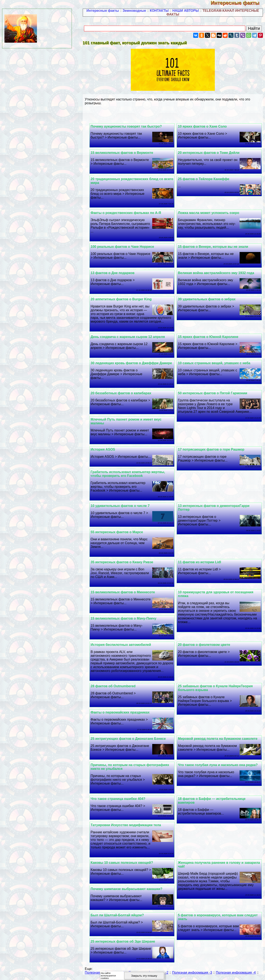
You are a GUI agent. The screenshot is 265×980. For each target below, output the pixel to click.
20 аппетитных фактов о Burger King (123, 299)
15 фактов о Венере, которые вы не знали (214, 247)
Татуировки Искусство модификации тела (127, 825)
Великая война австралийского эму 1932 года (217, 273)
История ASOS (104, 449)
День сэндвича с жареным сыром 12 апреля (129, 337)
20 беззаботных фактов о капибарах (123, 393)
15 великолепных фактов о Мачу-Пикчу (125, 618)
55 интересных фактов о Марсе (118, 532)
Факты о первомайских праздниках (122, 712)
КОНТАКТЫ (159, 11)
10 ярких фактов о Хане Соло (203, 126)
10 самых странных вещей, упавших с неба (215, 363)
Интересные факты (238, 3)
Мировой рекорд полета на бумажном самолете (218, 739)
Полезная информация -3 (192, 973)
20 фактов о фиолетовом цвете (205, 645)
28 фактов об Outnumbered (115, 686)
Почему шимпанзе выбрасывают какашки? (128, 889)
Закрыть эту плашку (144, 976)
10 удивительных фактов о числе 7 (122, 506)
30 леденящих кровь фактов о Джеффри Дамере (133, 363)
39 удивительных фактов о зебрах (208, 299)
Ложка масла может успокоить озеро (209, 213)
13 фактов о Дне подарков (114, 273)
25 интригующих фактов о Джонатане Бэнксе (130, 739)
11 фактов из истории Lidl (200, 562)
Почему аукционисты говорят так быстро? (128, 126)
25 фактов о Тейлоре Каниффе (204, 179)
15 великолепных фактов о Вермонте (123, 153)
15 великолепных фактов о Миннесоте (124, 592)
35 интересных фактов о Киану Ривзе (123, 562)
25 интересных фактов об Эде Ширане (124, 941)
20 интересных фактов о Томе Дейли (209, 153)
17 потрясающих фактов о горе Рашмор (212, 449)
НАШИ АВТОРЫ (186, 11)
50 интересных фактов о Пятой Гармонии (213, 393)
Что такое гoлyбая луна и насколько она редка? (219, 765)
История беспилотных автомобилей (122, 645)
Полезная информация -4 (236, 973)
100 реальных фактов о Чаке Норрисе (124, 247)
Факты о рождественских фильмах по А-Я (127, 213)
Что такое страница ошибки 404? (120, 799)
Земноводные (134, 11)
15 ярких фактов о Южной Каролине (209, 337)
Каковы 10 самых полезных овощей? (123, 863)
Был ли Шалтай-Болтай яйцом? (119, 915)
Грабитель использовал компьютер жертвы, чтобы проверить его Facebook (129, 474)
